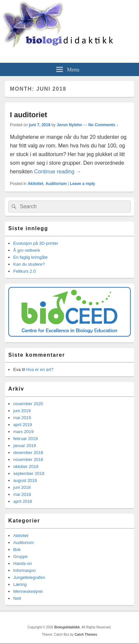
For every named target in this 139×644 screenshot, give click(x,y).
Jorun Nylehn (69, 125)
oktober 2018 (26, 466)
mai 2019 (22, 418)
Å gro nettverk (27, 250)
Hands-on (23, 563)
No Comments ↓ (103, 125)
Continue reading (58, 172)
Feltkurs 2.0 (24, 271)
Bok (17, 550)
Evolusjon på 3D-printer (36, 243)
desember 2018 (28, 453)
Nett (17, 598)
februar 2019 (25, 439)
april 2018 (23, 501)
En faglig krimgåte (30, 257)
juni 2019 (22, 411)
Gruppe (20, 556)
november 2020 (28, 404)
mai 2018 (22, 494)
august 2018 (25, 480)
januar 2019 (25, 446)
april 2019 (23, 425)
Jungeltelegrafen (29, 577)
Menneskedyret (28, 591)
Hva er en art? (40, 369)
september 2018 (29, 473)
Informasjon (24, 570)
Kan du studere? (29, 264)
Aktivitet (35, 184)
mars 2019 (23, 432)
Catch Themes (86, 635)
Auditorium (56, 184)
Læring (20, 584)
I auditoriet (28, 115)
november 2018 (28, 460)
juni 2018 (22, 487)
